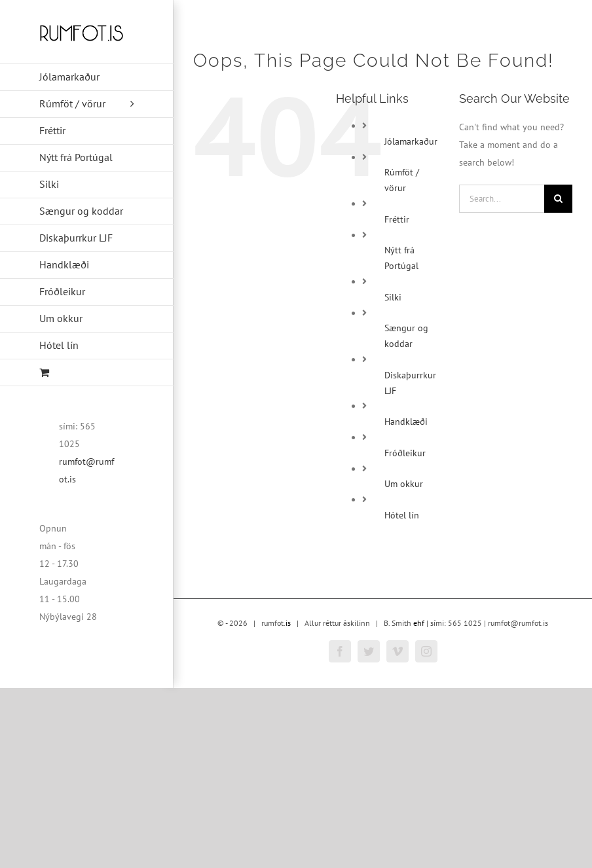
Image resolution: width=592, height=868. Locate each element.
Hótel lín (402, 515)
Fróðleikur (405, 453)
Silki (393, 297)
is (288, 623)
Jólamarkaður (411, 141)
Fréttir (397, 219)
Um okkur (404, 484)
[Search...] (502, 199)
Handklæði (406, 422)
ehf (419, 623)
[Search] (558, 199)
